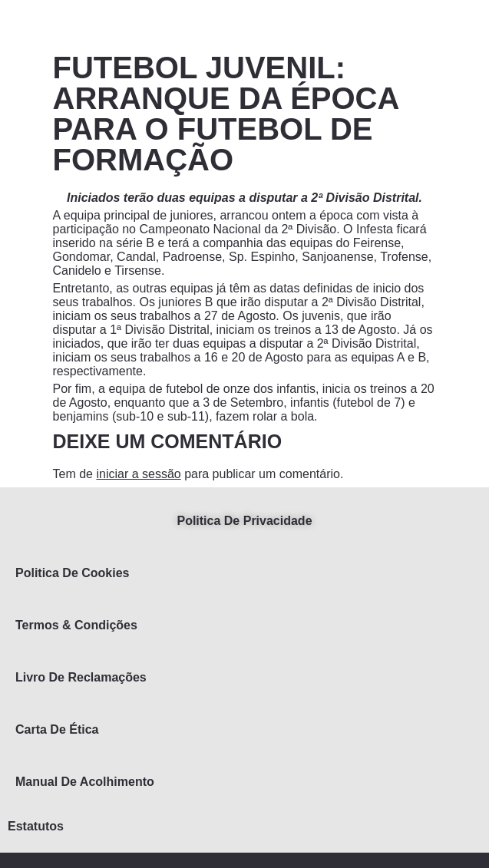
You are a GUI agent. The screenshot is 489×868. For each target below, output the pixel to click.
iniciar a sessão (138, 474)
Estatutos (36, 826)
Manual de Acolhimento (85, 782)
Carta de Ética (57, 729)
